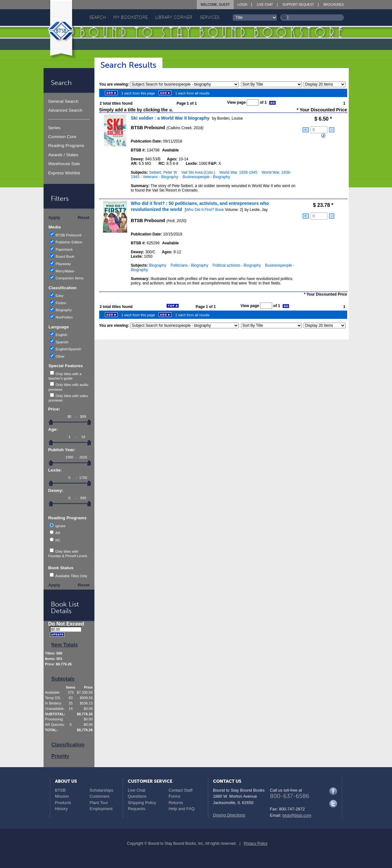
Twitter (333, 804)
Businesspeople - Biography (206, 177)
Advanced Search (65, 110)
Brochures (334, 5)
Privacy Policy (256, 843)
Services (210, 17)
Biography (158, 265)
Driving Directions (229, 815)
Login (242, 5)
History (61, 809)
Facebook (333, 791)
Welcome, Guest (215, 5)
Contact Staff (180, 790)
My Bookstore (131, 17)
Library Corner (174, 17)
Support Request (298, 5)
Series (55, 128)
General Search (63, 101)
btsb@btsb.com (297, 815)
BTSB (60, 790)
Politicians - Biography (189, 265)
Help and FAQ (182, 809)
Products (63, 803)
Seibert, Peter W (163, 172)
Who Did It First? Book (205, 210)
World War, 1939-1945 (238, 172)
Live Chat (265, 5)
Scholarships (101, 790)
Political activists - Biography (237, 265)
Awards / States (63, 155)
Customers (100, 796)
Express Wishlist (64, 173)
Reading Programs (66, 146)
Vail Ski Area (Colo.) (198, 172)
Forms (174, 796)
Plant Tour (99, 803)
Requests (137, 809)
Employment (101, 809)
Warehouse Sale (64, 164)
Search (98, 17)
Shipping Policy (142, 803)
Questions (137, 796)
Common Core (62, 137)
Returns (176, 803)
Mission (62, 796)
